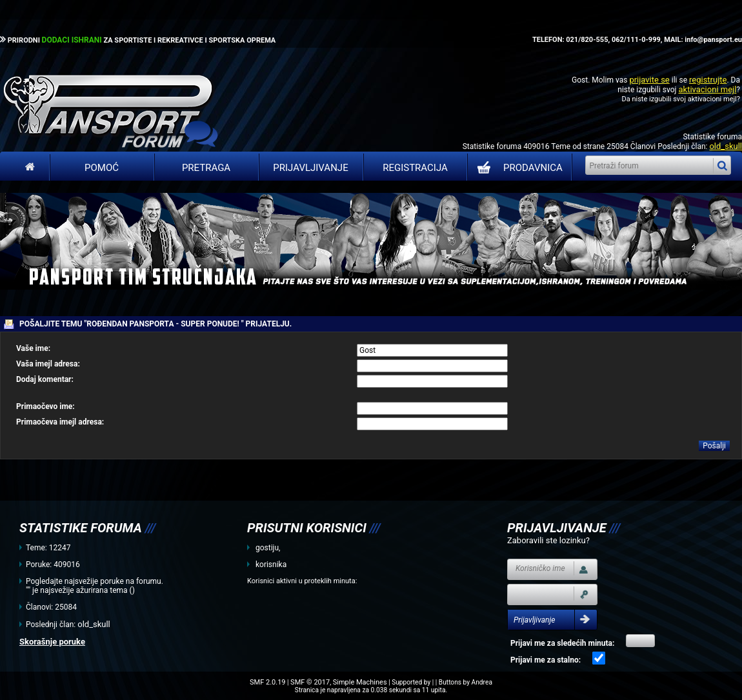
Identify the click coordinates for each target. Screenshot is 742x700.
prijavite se (649, 80)
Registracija (415, 168)
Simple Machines (360, 682)
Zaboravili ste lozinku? (548, 540)
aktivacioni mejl (707, 89)
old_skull (726, 146)
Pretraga (206, 168)
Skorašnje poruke (52, 642)
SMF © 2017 (310, 682)
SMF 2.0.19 (267, 682)
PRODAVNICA (517, 168)
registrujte (708, 80)
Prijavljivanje (310, 168)
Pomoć (102, 168)
